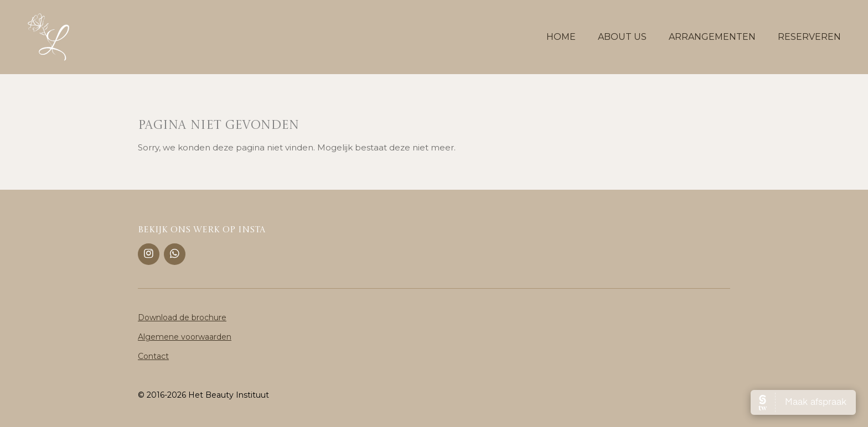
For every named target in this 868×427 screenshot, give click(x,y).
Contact (153, 356)
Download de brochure (182, 317)
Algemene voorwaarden (185, 337)
